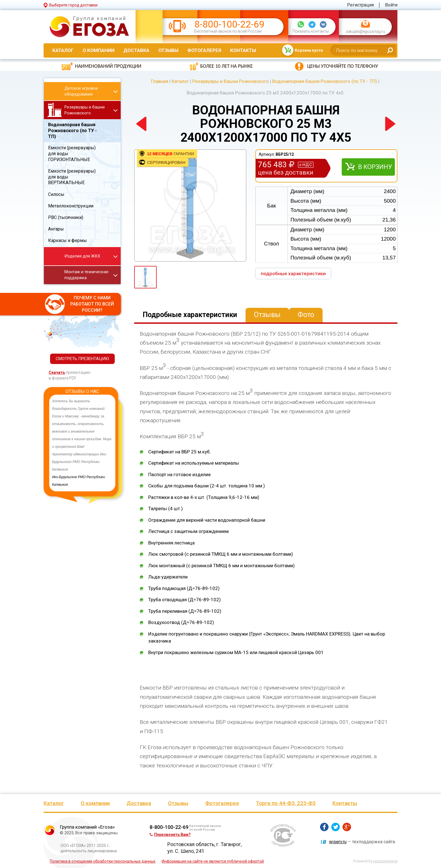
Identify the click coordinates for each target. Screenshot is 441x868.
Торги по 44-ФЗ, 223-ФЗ (286, 803)
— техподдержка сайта (362, 842)
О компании (99, 50)
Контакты (243, 50)
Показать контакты (311, 31)
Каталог (63, 50)
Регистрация (360, 5)
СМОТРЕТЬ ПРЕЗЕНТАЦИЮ (82, 359)
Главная (160, 81)
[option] (82, 443)
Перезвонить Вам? (170, 835)
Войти (391, 5)
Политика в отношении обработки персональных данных (103, 861)
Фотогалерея (204, 50)
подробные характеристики (293, 273)
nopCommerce (385, 861)
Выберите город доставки (73, 5)
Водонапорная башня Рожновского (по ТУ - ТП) (325, 81)
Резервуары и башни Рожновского (231, 81)
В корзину (375, 167)
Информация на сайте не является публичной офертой (213, 861)
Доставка (136, 50)
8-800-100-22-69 (229, 24)
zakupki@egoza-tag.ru (365, 32)
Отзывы (168, 50)
